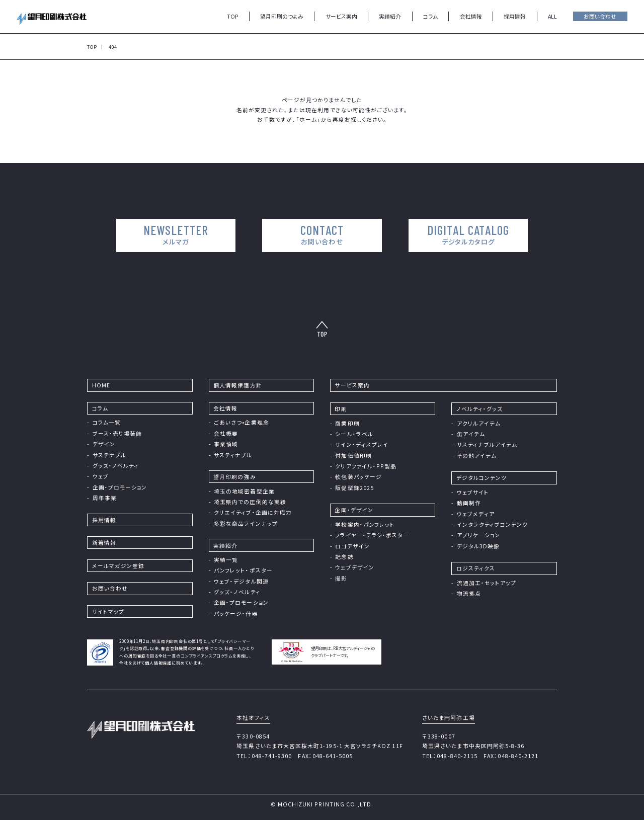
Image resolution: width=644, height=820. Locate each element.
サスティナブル (233, 455)
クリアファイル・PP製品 (366, 466)
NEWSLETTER (178, 234)
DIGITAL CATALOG (466, 234)
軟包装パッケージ (358, 477)
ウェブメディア (476, 514)
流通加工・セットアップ (487, 583)
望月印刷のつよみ (282, 16)
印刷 (341, 409)
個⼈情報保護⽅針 (238, 385)
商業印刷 (347, 423)
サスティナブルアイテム (487, 444)
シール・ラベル (354, 434)
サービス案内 (341, 16)
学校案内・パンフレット (365, 524)
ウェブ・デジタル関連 (241, 581)
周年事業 (105, 498)
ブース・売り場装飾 (117, 433)
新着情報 (104, 543)
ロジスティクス (476, 568)
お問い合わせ (600, 16)
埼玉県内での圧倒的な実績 (250, 502)
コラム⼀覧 (107, 422)
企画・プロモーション (120, 487)
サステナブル (109, 455)
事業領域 (226, 444)
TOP (233, 16)
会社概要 (226, 433)
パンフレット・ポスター (243, 570)
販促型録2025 (354, 488)
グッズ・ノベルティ (116, 466)
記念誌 (344, 557)
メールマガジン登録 (118, 566)
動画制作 (469, 503)
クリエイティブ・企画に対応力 (253, 512)
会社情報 (471, 16)
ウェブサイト (473, 492)
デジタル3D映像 (478, 546)
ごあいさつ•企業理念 (242, 422)
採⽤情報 (104, 520)
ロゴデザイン (352, 546)
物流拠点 (469, 593)
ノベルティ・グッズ (480, 409)
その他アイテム (477, 456)
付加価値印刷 (353, 456)
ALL (552, 16)
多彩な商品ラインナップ (246, 523)
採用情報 (515, 16)
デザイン (104, 444)
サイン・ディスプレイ (362, 444)
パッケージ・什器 (236, 613)
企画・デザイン (354, 510)
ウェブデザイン (354, 567)
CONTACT (322, 234)
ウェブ (101, 476)
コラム (430, 16)
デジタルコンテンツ (482, 478)
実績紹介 (390, 16)
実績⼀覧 (226, 560)
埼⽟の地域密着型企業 (244, 491)
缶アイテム (471, 434)
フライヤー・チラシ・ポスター (372, 535)
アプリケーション (479, 535)
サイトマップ (108, 611)
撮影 (341, 578)
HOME (101, 385)
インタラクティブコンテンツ (493, 524)
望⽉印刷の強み (234, 477)
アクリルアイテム (479, 423)
